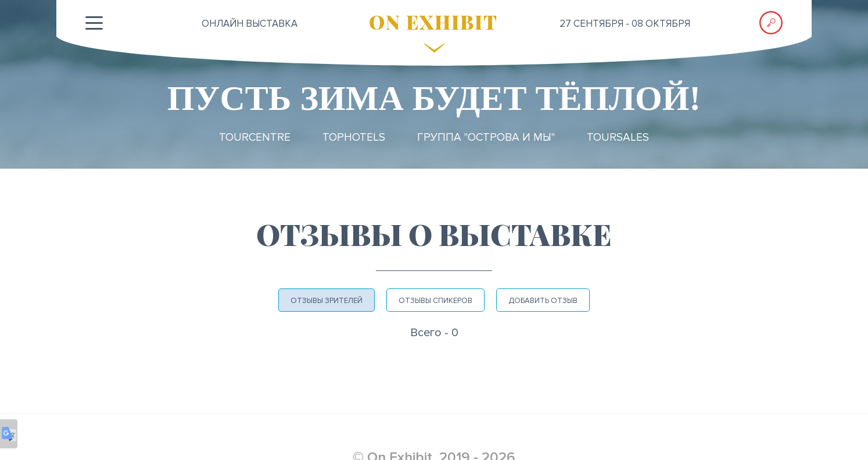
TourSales (618, 138)
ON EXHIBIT (433, 22)
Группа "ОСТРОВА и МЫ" (486, 138)
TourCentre (255, 138)
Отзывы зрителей (327, 301)
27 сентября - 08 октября (625, 24)
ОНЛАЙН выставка (250, 24)
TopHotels (354, 138)
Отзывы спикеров (435, 301)
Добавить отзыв (543, 301)
